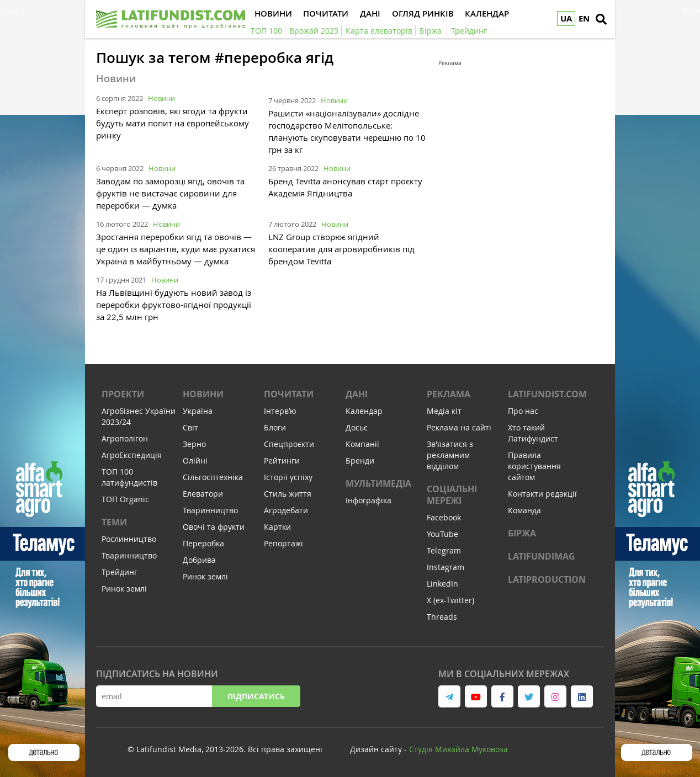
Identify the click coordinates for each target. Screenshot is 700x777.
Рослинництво (129, 539)
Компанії (362, 444)
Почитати (289, 394)
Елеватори (203, 494)
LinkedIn (442, 584)
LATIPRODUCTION (547, 579)
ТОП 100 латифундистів (129, 477)
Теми (114, 522)
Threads (442, 617)
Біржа (522, 533)
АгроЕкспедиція (132, 455)
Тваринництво (129, 555)
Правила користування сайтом (534, 466)
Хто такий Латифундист (533, 433)
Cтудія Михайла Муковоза (458, 749)
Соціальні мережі (452, 495)
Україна (198, 411)
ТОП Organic (125, 499)
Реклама (449, 394)
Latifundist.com (547, 394)
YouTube (442, 534)
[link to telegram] (449, 696)
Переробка (203, 543)
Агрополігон (125, 438)
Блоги (275, 427)
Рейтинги (282, 461)
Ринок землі (124, 589)
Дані (357, 394)
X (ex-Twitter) (450, 600)
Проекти (123, 394)
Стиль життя (288, 494)
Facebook (444, 517)
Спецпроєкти (289, 444)
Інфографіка (368, 500)
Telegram (444, 550)
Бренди (360, 461)
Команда (524, 510)
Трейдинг (120, 572)
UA (566, 18)
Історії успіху (288, 477)
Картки (277, 527)
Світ (190, 427)
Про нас (523, 411)
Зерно (194, 444)
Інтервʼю (280, 411)
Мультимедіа (378, 483)
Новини (161, 98)
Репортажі (283, 543)
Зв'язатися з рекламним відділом (450, 455)
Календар (364, 411)
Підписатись (256, 696)
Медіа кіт (444, 411)
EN (584, 18)
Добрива (199, 560)
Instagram (446, 567)
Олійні (195, 461)
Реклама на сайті (459, 427)
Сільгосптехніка (213, 477)
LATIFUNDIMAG (542, 556)
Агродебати (286, 510)
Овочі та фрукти (214, 527)
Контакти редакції (542, 494)
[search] (601, 19)
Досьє (357, 427)
